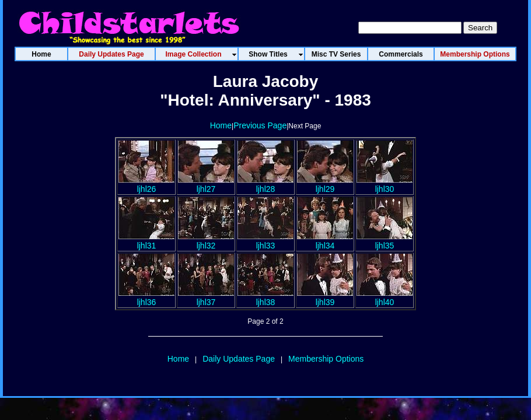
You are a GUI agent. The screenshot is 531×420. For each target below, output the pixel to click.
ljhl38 (265, 297)
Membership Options (326, 359)
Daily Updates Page (239, 359)
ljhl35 (385, 241)
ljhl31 (146, 241)
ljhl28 (265, 184)
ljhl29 (325, 184)
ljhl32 (206, 241)
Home (221, 125)
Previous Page (260, 125)
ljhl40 (385, 297)
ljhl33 (265, 241)
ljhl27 (206, 184)
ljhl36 (146, 297)
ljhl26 (146, 184)
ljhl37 (206, 297)
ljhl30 (385, 184)
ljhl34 (325, 241)
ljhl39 (325, 297)
